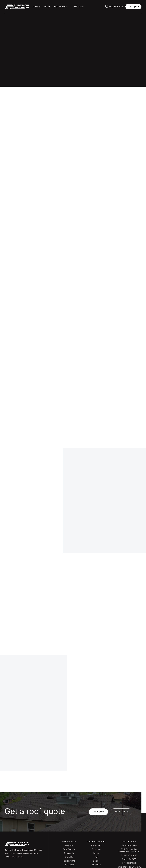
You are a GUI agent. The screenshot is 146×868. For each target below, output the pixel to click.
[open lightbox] (39, 612)
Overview (36, 7)
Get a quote (133, 7)
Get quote (108, 44)
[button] (61, 7)
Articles (47, 7)
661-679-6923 (100, 516)
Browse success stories (127, 585)
